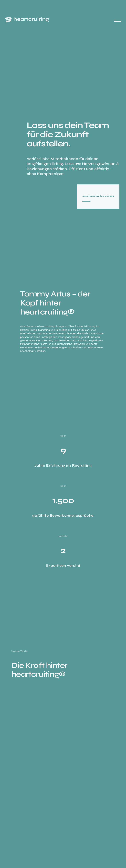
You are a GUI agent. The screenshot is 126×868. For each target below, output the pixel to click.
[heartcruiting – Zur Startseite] (27, 20)
